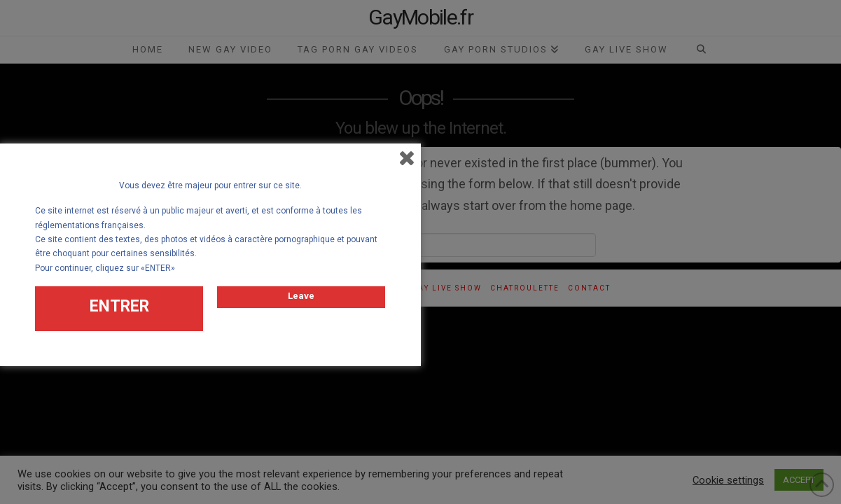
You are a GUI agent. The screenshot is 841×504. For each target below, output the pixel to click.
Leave (301, 293)
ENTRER (119, 303)
